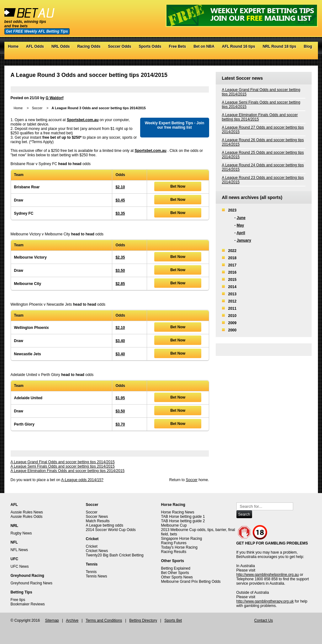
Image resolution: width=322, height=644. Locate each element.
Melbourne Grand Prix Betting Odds (191, 582)
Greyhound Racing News (32, 583)
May (240, 225)
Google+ (302, 56)
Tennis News (97, 576)
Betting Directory (143, 620)
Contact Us (264, 620)
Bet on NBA (204, 46)
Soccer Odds (119, 46)
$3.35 (120, 213)
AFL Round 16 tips (239, 46)
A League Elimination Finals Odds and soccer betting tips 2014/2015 (68, 471)
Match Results (98, 521)
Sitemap (52, 620)
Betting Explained (176, 568)
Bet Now (178, 186)
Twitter (290, 56)
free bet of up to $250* (62, 137)
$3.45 (120, 200)
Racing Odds (89, 46)
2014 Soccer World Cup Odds (111, 530)
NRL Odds (61, 46)
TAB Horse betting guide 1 (183, 517)
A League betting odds (105, 525)
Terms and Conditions (104, 620)
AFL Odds (35, 46)
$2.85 (120, 284)
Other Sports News (177, 577)
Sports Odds (150, 46)
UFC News (20, 566)
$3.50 (120, 271)
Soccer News (97, 517)
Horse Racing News (178, 512)
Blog (308, 46)
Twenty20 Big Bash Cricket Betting (115, 555)
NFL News (19, 550)
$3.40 (120, 341)
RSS (308, 56)
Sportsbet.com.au (83, 120)
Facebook (296, 56)
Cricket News (97, 551)
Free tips (18, 600)
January (244, 240)
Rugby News (21, 533)
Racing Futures (174, 543)
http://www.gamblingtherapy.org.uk (265, 601)
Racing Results (174, 552)
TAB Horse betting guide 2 (183, 521)
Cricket (92, 546)
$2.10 (120, 187)
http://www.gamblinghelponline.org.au (268, 575)
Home (13, 46)
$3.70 (120, 424)
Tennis (91, 572)
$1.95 (120, 398)
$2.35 (120, 257)
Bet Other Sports (175, 573)
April (241, 233)
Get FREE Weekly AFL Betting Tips (37, 31)
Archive (72, 620)
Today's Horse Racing (179, 547)
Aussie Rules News (27, 512)
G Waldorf (55, 98)
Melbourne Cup (174, 525)
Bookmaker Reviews (28, 604)
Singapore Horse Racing (182, 539)
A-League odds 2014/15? (82, 480)
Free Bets (177, 46)
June (241, 218)
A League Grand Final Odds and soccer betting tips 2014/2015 (63, 462)
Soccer (37, 108)
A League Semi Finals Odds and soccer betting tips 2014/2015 (63, 466)
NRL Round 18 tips (280, 46)
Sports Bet (173, 620)
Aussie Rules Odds (27, 517)
